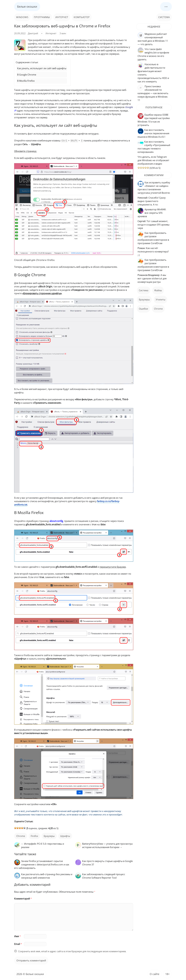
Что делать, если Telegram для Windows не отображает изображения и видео (153, 160)
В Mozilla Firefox (26, 81)
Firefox (34, 836)
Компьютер (82, 17)
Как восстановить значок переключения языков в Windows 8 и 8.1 (153, 133)
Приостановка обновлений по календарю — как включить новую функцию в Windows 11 (153, 93)
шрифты (65, 836)
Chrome (21, 836)
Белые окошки (27, 7)
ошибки (143, 309)
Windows (22, 17)
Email (18, 944)
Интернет (62, 17)
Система (164, 17)
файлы (158, 290)
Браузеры (49, 836)
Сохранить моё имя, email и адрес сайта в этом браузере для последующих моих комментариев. (72, 951)
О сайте (154, 974)
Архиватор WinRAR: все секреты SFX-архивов (152, 213)
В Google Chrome (27, 75)
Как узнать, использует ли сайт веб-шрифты (42, 68)
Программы (42, 17)
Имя (17, 936)
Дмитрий (33, 33)
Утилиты (160, 300)
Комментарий (23, 898)
